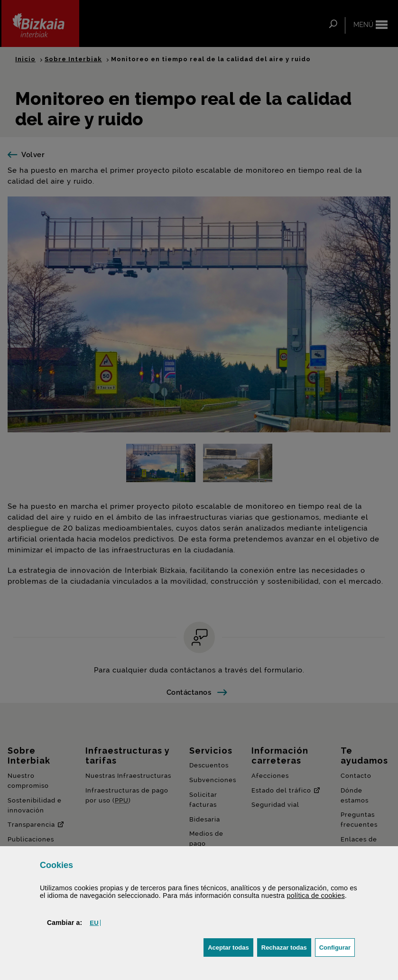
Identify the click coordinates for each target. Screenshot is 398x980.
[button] (94, 923)
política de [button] (315, 896)
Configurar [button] (337, 947)
